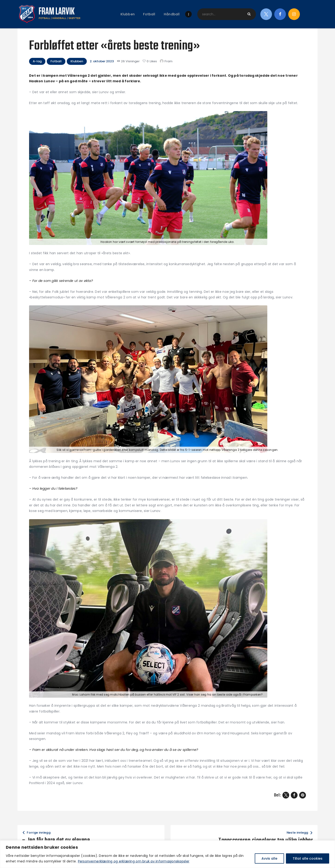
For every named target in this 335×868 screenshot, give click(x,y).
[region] (167, 854)
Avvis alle (269, 858)
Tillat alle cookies (308, 858)
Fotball (56, 61)
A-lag (37, 61)
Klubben (77, 61)
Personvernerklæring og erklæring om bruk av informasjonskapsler (134, 861)
